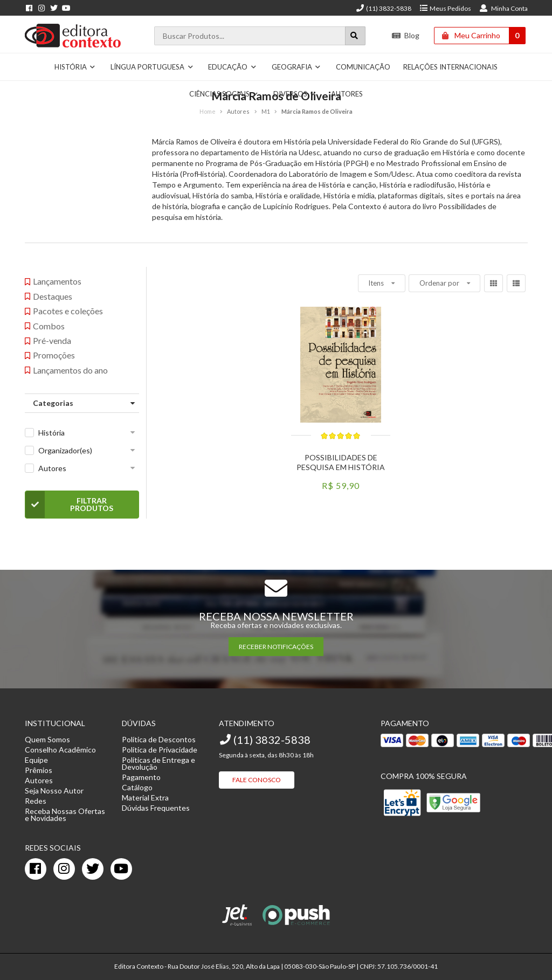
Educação (232, 67)
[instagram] (64, 869)
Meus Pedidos (445, 8)
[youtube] (121, 869)
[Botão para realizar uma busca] (355, 36)
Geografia (296, 67)
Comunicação (363, 67)
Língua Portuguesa (152, 67)
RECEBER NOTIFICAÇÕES (276, 647)
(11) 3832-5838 (383, 8)
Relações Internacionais (450, 67)
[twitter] (93, 869)
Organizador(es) (65, 450)
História (75, 67)
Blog (406, 35)
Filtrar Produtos (69, 505)
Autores (52, 468)
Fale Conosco (257, 780)
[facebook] (36, 869)
